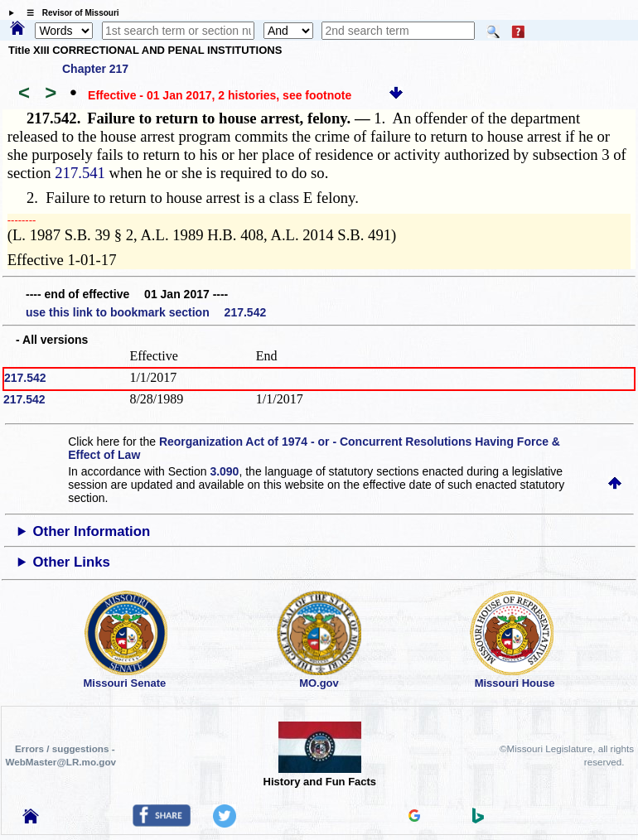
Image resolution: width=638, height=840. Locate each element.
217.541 (80, 173)
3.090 (224, 471)
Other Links (72, 562)
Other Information (92, 531)
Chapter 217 (95, 69)
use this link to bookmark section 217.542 (146, 312)
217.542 (25, 378)
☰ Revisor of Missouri (69, 13)
